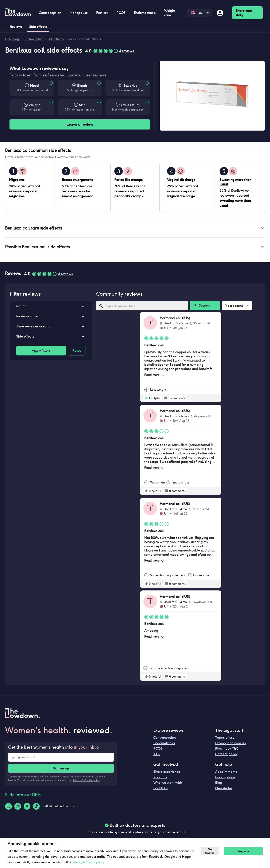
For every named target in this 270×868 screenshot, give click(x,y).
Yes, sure (245, 851)
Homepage (13, 39)
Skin (82, 105)
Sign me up (61, 770)
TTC (157, 756)
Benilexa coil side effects (84, 39)
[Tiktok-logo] (36, 808)
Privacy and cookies (230, 745)
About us (160, 779)
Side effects (56, 39)
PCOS (121, 13)
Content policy (226, 756)
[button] (135, 228)
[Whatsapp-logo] (8, 808)
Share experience (167, 773)
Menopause (79, 13)
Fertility (102, 13)
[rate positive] (146, 400)
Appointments (226, 773)
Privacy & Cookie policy (86, 782)
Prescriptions (225, 779)
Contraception (50, 13)
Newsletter (224, 790)
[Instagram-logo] (18, 808)
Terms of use (225, 739)
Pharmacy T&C (227, 750)
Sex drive (130, 86)
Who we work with (168, 784)
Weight (34, 105)
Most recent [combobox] (234, 307)
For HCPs (161, 790)
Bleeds (82, 86)
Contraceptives (34, 39)
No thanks (211, 851)
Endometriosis (145, 13)
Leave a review (80, 124)
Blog (219, 784)
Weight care (170, 13)
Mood (34, 86)
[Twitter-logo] (27, 808)
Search (205, 307)
